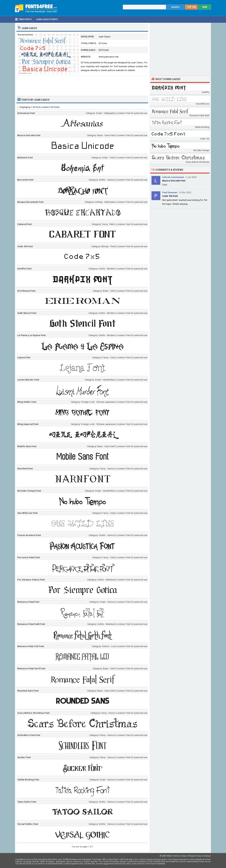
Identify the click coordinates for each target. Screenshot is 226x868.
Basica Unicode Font (174, 181)
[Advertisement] (82, 86)
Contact (207, 856)
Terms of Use (180, 856)
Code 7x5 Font (170, 196)
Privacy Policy (195, 856)
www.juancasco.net (108, 57)
